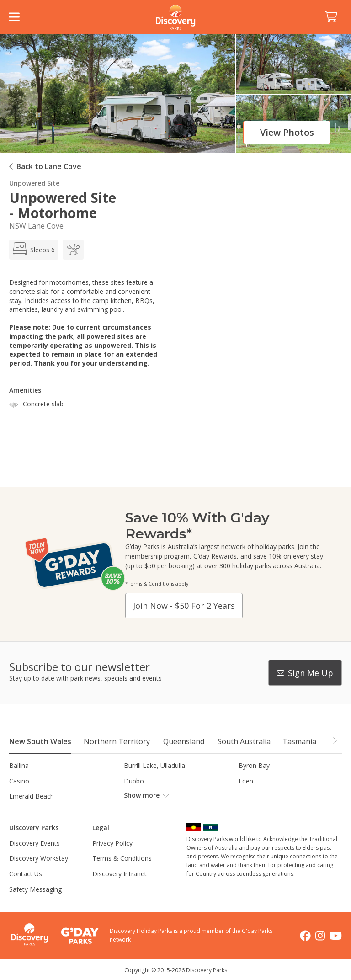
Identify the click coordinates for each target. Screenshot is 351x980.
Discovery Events (35, 843)
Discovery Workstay (39, 858)
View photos (287, 132)
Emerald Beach (32, 796)
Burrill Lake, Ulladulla (154, 765)
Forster (135, 796)
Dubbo (134, 781)
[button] (335, 741)
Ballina (19, 765)
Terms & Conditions (122, 858)
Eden (246, 781)
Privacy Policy (112, 843)
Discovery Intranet (120, 874)
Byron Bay (254, 765)
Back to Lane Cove (49, 166)
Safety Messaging (35, 889)
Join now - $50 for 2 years (184, 606)
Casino (19, 781)
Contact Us (26, 874)
